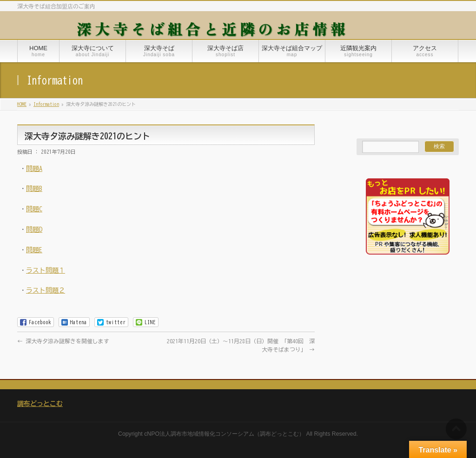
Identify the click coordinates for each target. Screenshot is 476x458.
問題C (34, 209)
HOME (22, 104)
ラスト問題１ (46, 270)
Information (46, 104)
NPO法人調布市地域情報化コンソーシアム (201, 434)
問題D (34, 229)
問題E (34, 250)
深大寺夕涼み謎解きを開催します (63, 341)
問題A (34, 169)
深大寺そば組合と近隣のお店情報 (213, 28)
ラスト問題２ (46, 290)
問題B (34, 189)
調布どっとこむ (40, 404)
